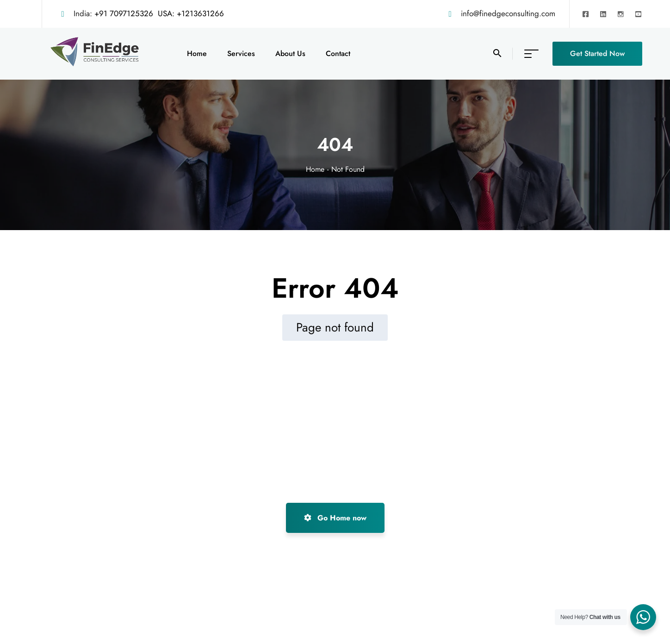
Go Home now (335, 518)
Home (315, 169)
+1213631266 (200, 13)
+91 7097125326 (124, 13)
